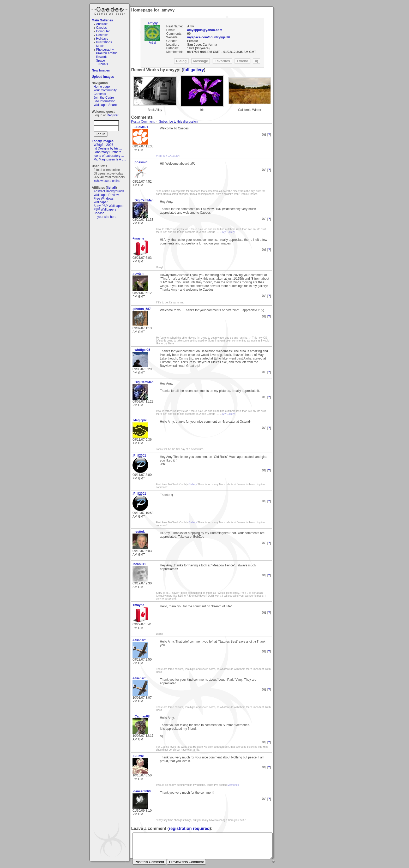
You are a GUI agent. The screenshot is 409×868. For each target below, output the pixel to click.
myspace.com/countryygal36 (209, 37)
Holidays (102, 39)
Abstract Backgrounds (109, 191)
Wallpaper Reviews (107, 195)
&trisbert (139, 640)
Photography (105, 50)
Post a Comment (143, 122)
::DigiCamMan (143, 200)
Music (100, 46)
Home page (102, 87)
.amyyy (152, 23)
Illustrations (104, 42)
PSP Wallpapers (105, 209)
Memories (233, 785)
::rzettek (139, 532)
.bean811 (139, 564)
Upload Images (103, 77)
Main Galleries (102, 20)
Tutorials (102, 64)
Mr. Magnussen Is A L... (110, 159)
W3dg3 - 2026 (103, 145)
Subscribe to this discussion (178, 122)
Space (100, 61)
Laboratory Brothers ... (109, 152)
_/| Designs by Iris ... (108, 148)
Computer (103, 31)
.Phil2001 (139, 456)
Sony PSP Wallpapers (109, 206)
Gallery (192, 484)
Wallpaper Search (106, 105)
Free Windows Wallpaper (104, 200)
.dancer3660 (142, 791)
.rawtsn (138, 274)
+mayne (138, 238)
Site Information (105, 101)
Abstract (102, 24)
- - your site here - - (107, 217)
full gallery (194, 70)
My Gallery (228, 232)
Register (113, 115)
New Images (101, 70)
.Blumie (138, 756)
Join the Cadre (104, 98)
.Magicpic (140, 420)
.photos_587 (142, 309)
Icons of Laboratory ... (109, 156)
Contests (102, 35)
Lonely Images (103, 141)
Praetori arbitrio (107, 53)
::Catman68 (141, 716)
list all (111, 188)
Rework (101, 57)
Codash (99, 213)
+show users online (107, 181)
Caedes (110, 10)
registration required (189, 828)
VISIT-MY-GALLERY (168, 156)
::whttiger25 (141, 350)
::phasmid (140, 162)
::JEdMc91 (140, 127)
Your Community (105, 90)
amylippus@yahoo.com (205, 30)
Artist (152, 43)
